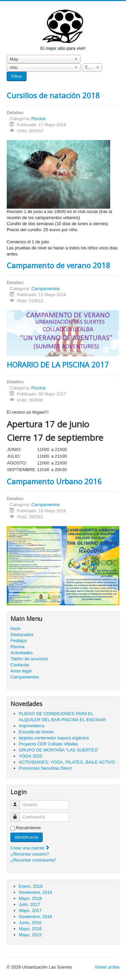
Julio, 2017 (29, 904)
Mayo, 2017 (30, 911)
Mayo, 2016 (30, 929)
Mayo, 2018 (30, 898)
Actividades (22, 653)
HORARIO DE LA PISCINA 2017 (58, 364)
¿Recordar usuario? (30, 854)
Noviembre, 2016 (35, 917)
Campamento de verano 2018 (58, 265)
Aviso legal (21, 671)
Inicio (15, 628)
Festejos (19, 641)
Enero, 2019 (31, 886)
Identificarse (27, 837)
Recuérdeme (28, 828)
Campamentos (46, 289)
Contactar (20, 665)
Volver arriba (107, 967)
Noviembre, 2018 (35, 892)
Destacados (22, 635)
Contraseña (18, 814)
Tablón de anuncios (29, 659)
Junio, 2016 (30, 923)
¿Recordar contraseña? (33, 860)
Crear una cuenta (30, 848)
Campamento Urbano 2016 (54, 481)
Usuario (18, 802)
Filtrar (17, 76)
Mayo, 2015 (30, 935)
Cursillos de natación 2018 (53, 95)
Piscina (38, 119)
